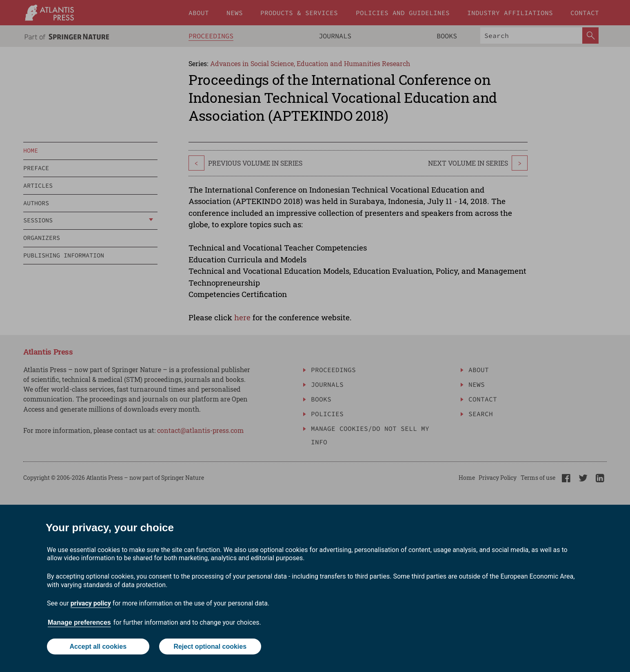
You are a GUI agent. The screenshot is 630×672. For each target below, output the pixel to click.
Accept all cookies (98, 646)
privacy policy (91, 603)
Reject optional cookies (210, 646)
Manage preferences (79, 622)
